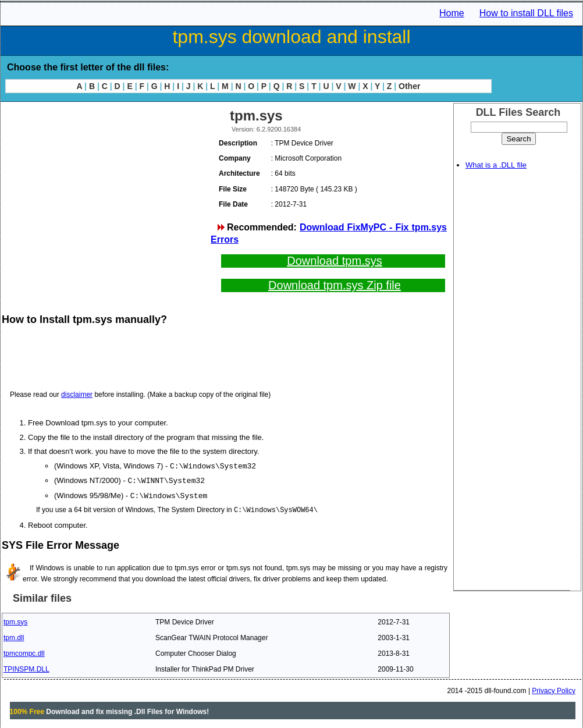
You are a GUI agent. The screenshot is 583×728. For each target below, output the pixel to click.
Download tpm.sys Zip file (335, 285)
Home (452, 13)
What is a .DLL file (496, 165)
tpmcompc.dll (24, 652)
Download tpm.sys (334, 261)
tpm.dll (14, 636)
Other (409, 86)
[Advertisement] (105, 186)
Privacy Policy (554, 689)
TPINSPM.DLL (26, 667)
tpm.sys (15, 620)
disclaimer (77, 395)
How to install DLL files (526, 13)
